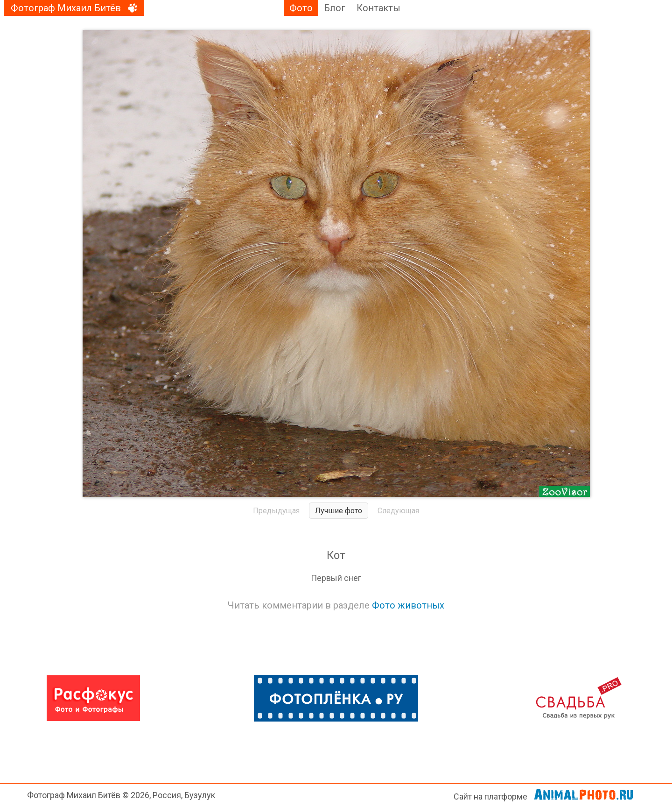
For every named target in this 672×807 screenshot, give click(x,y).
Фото (301, 8)
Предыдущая (276, 511)
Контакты (378, 8)
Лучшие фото (339, 511)
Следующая (398, 511)
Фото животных (408, 605)
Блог (335, 8)
